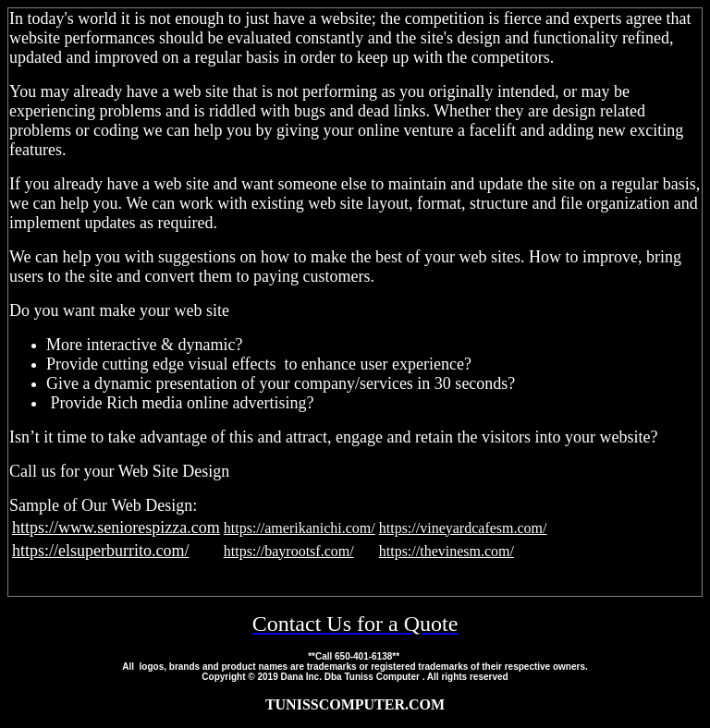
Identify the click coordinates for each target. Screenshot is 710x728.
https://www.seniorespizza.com (116, 528)
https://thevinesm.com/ (447, 551)
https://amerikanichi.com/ (300, 528)
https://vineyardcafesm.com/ (463, 528)
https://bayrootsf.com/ (289, 551)
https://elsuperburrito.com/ (100, 551)
